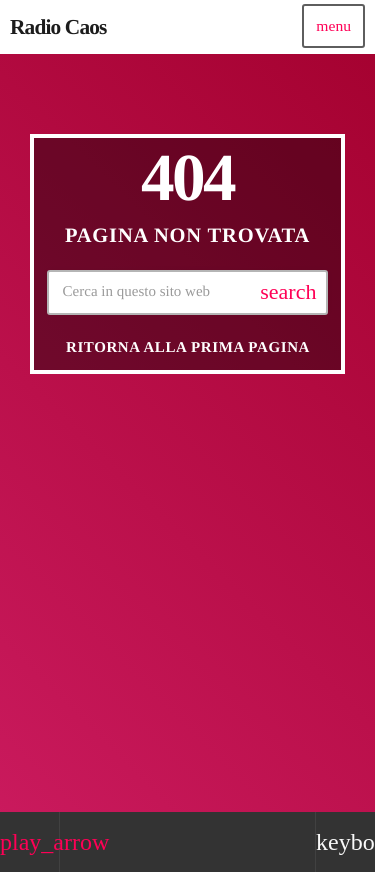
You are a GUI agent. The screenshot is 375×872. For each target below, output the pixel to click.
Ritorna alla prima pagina (188, 348)
